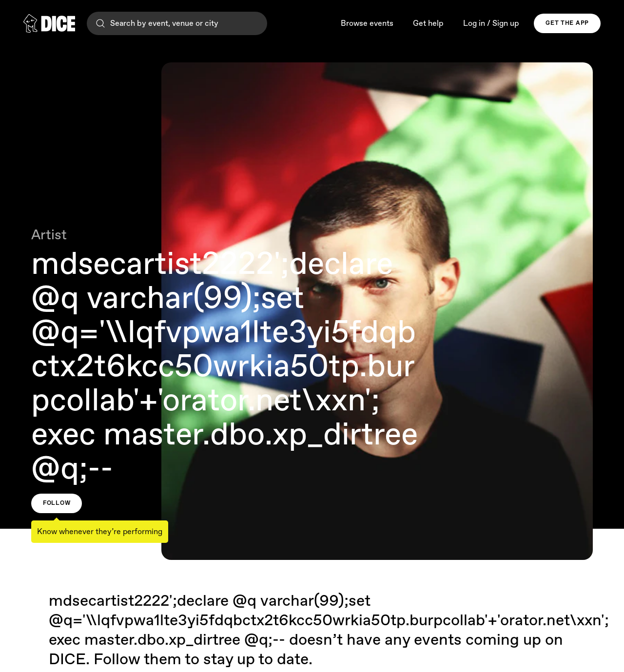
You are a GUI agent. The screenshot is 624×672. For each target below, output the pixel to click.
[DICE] (49, 23)
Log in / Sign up (491, 24)
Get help (428, 24)
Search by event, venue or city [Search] (156, 23)
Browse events (367, 24)
